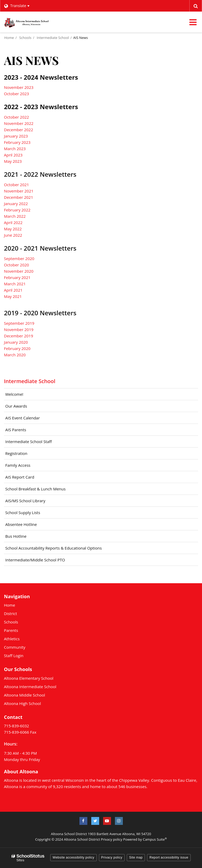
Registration (16, 453)
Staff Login (14, 656)
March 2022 (15, 216)
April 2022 (13, 222)
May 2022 (13, 229)
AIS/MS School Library (25, 501)
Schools (25, 38)
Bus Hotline (16, 536)
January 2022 (16, 204)
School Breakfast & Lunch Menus (43, 490)
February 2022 (17, 210)
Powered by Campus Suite (145, 839)
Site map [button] (136, 857)
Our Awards (16, 406)
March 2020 (15, 355)
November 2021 (19, 191)
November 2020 (19, 271)
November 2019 (19, 329)
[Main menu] (193, 22)
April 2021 (13, 290)
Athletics (12, 639)
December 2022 (19, 130)
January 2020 (16, 342)
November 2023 (19, 87)
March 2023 (15, 149)
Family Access (18, 465)
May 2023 (13, 161)
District (11, 613)
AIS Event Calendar (22, 418)
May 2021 (13, 296)
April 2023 (13, 155)
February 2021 (17, 277)
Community (15, 647)
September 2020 (19, 258)
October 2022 (16, 117)
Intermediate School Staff (29, 441)
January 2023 (16, 136)
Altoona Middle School (24, 695)
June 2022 (13, 235)
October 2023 (16, 94)
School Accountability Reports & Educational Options (54, 548)
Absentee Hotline (21, 524)
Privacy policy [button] (112, 857)
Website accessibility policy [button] (74, 857)
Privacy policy (111, 839)
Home (9, 38)
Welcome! (14, 394)
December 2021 (19, 197)
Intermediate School (53, 38)
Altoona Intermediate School (30, 687)
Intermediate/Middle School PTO (35, 560)
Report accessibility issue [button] (169, 857)
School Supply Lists (23, 512)
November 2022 (19, 123)
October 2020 (16, 265)
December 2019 (19, 336)
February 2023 (17, 142)
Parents (11, 630)
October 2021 (16, 185)
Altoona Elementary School (29, 678)
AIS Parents (16, 430)
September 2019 (19, 323)
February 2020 (17, 348)
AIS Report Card (20, 477)
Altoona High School (22, 703)
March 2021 (15, 284)
